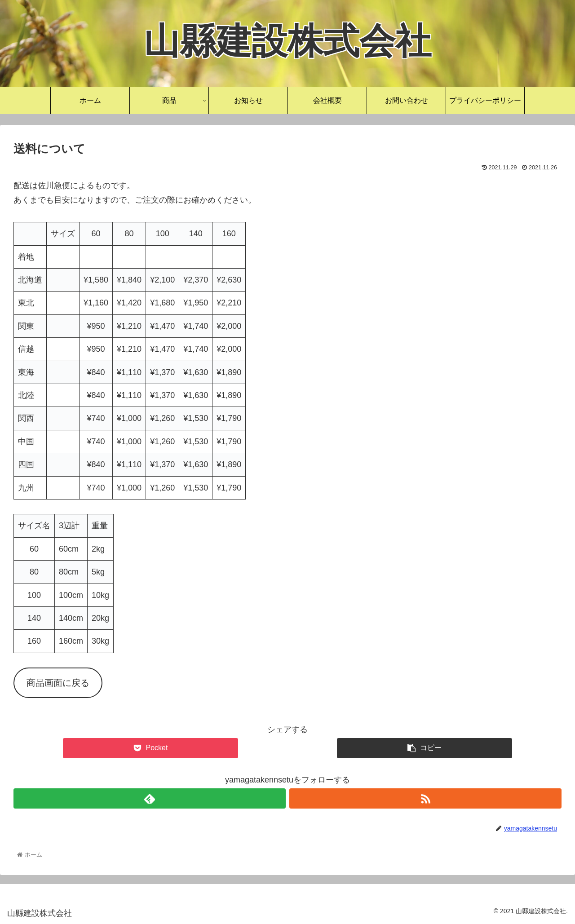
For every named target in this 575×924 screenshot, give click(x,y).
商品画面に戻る (58, 683)
